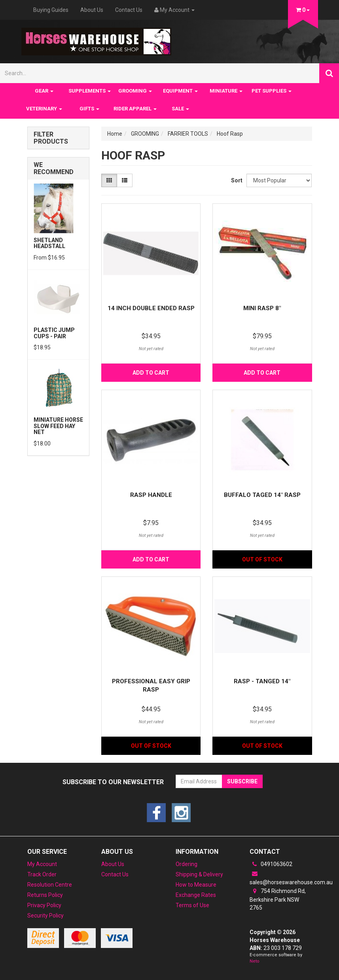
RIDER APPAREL (135, 109)
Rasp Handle (151, 495)
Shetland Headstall (49, 243)
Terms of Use (192, 905)
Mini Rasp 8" (262, 308)
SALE (180, 109)
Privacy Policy (44, 905)
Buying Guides (51, 10)
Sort (236, 180)
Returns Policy (45, 895)
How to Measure (196, 885)
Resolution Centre (50, 885)
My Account (42, 864)
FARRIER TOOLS (188, 134)
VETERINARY (44, 109)
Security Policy (45, 916)
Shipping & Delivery (199, 874)
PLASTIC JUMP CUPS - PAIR (54, 333)
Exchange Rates (196, 895)
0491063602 (271, 864)
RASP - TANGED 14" (262, 681)
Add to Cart (151, 373)
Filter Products (51, 138)
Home (115, 134)
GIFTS (89, 109)
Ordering (187, 864)
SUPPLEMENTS (90, 91)
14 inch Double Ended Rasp (151, 308)
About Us (92, 10)
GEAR (44, 91)
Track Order (42, 874)
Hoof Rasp (230, 134)
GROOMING (135, 91)
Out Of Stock (262, 559)
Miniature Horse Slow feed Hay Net (58, 426)
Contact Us (129, 10)
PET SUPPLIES (272, 91)
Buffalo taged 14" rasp (262, 495)
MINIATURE (226, 91)
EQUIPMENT (180, 91)
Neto (255, 961)
